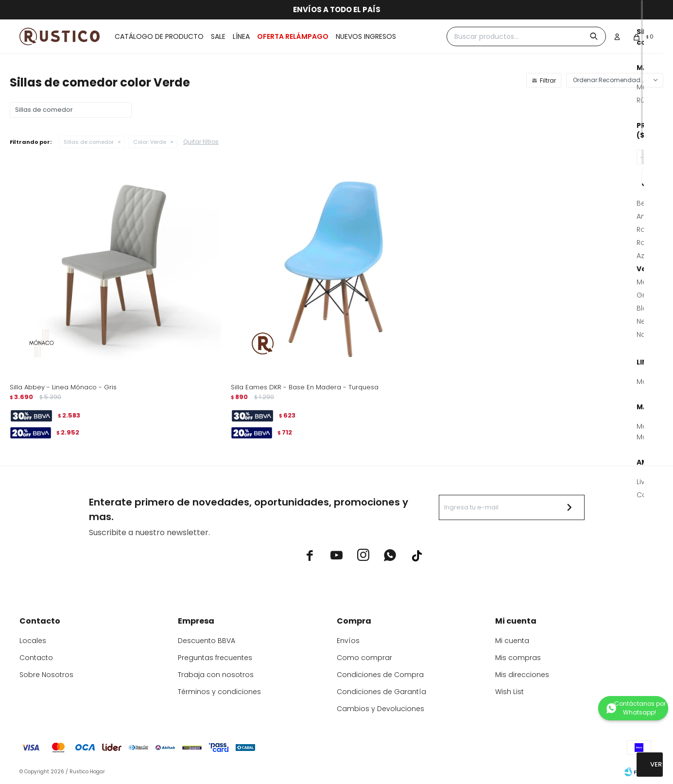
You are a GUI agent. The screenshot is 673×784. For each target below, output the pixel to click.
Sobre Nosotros (46, 675)
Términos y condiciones (219, 692)
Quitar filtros (201, 142)
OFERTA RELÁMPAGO (293, 36)
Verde (150, 142)
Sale (218, 36)
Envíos (348, 641)
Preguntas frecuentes (215, 658)
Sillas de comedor (89, 142)
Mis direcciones (522, 675)
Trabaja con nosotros (216, 675)
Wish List (509, 692)
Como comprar (364, 658)
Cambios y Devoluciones (380, 709)
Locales (33, 641)
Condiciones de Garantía (381, 692)
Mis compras (518, 658)
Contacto (36, 658)
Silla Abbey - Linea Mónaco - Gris (63, 387)
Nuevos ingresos (366, 36)
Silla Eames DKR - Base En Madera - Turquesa (305, 387)
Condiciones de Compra (380, 675)
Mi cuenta (512, 641)
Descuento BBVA (207, 641)
